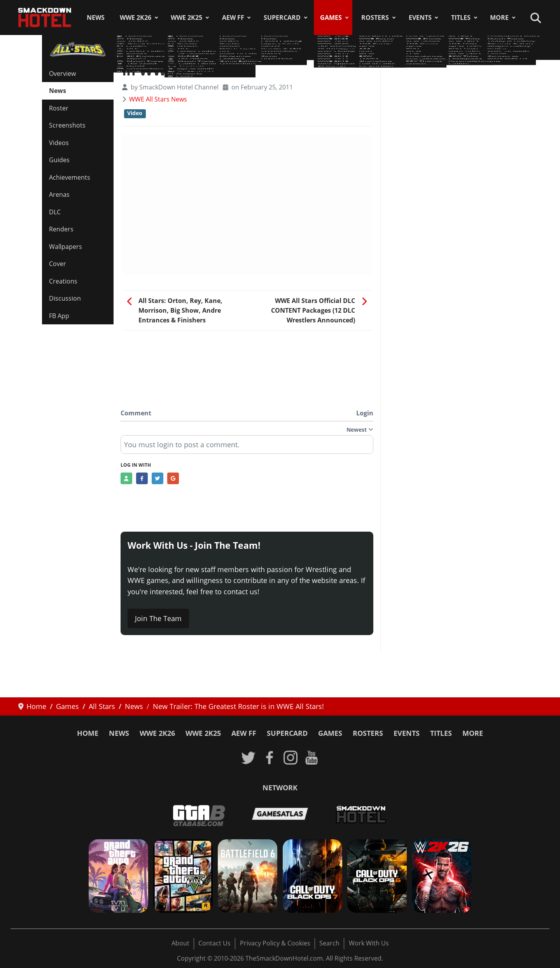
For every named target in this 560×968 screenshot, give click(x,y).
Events (420, 18)
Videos (59, 143)
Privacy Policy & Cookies (275, 943)
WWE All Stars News (158, 99)
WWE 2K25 (186, 18)
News (96, 18)
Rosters (375, 18)
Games (331, 18)
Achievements (70, 177)
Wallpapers (66, 247)
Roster (59, 108)
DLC (55, 212)
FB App (59, 316)
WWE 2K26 (136, 18)
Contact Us (214, 943)
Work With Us (369, 943)
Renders (61, 229)
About (180, 943)
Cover (58, 264)
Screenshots (67, 125)
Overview (62, 74)
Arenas (59, 194)
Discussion (65, 298)
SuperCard (282, 18)
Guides (59, 160)
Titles (461, 18)
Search (329, 943)
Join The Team (158, 618)
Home (88, 733)
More (499, 18)
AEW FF (233, 18)
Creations (63, 281)
